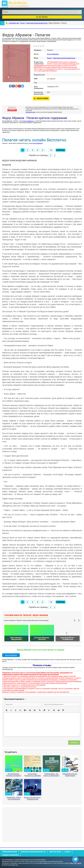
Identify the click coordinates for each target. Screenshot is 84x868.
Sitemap (67, 852)
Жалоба (12, 110)
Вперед (61, 150)
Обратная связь (55, 852)
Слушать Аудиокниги (10, 855)
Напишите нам (30, 112)
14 (51, 150)
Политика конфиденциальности (33, 852)
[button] (6, 710)
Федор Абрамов (53, 54)
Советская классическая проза (64, 58)
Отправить (74, 743)
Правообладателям (10, 852)
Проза (49, 58)
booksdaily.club (16, 4)
